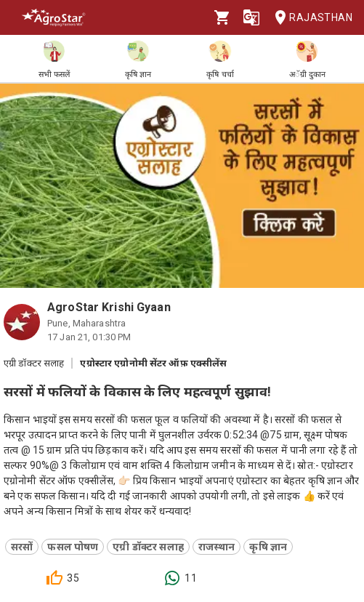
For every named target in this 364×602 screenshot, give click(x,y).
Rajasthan (309, 18)
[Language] (251, 17)
